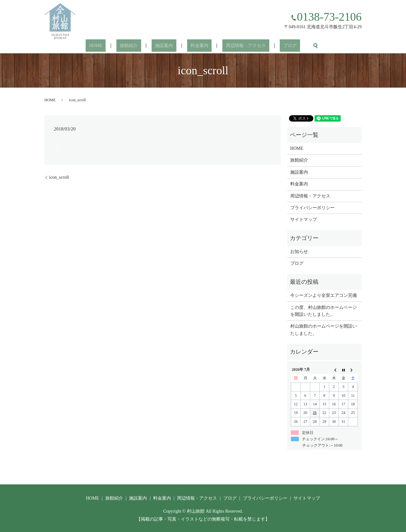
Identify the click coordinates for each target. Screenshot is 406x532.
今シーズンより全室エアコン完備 (324, 295)
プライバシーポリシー (312, 208)
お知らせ (299, 252)
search (295, 46)
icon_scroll (59, 177)
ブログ (273, 46)
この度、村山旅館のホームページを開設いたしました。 (324, 311)
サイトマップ (304, 219)
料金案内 (196, 46)
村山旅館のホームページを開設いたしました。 (324, 330)
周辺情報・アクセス (235, 46)
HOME (113, 46)
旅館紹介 (139, 46)
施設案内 (167, 46)
